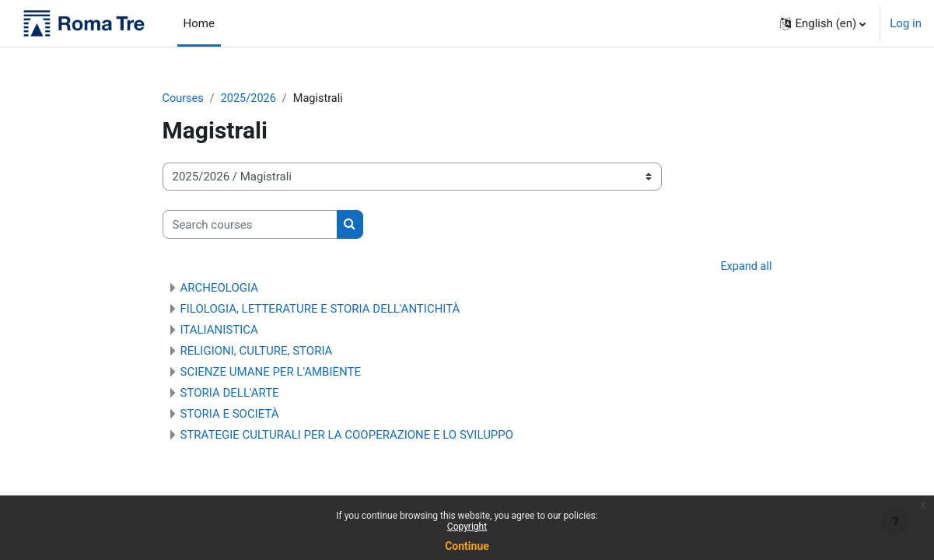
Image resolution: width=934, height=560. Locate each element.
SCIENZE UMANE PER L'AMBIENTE (271, 373)
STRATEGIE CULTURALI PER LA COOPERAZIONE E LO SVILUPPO (347, 436)
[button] (823, 23)
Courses (184, 99)
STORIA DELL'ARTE (230, 394)
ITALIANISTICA (219, 331)
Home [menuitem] (199, 23)
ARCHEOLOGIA (219, 289)
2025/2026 (251, 99)
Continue (467, 546)
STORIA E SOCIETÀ (230, 415)
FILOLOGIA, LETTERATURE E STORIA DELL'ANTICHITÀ (320, 310)
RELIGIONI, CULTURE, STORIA (257, 352)
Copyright (467, 527)
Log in (906, 23)
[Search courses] (250, 225)
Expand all (745, 268)
